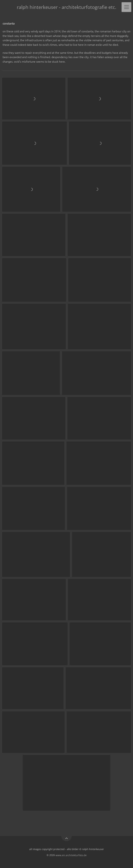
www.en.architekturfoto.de (71, 855)
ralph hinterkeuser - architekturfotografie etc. (66, 7)
